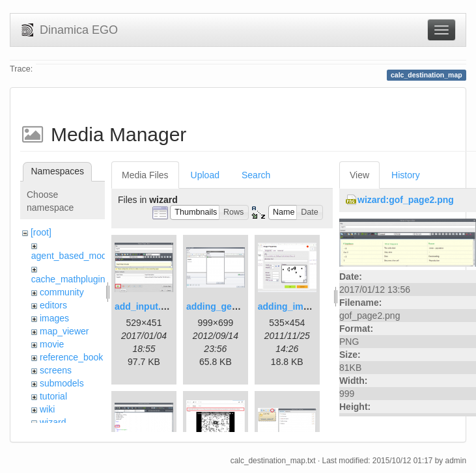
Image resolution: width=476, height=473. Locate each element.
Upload (205, 175)
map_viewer (64, 331)
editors (53, 305)
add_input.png (146, 306)
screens (56, 370)
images (54, 318)
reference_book (71, 357)
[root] (41, 232)
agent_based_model (73, 256)
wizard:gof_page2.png (406, 200)
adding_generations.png (239, 306)
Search (256, 175)
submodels (62, 383)
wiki (47, 409)
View (359, 175)
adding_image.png (298, 306)
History (406, 175)
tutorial (53, 396)
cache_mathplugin (68, 279)
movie (52, 344)
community (62, 292)
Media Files (145, 175)
